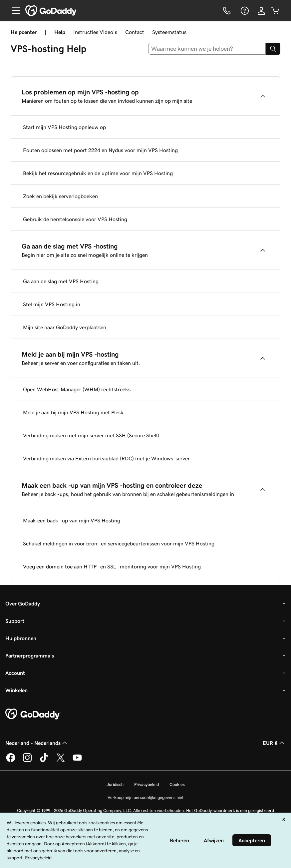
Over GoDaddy (23, 603)
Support (15, 621)
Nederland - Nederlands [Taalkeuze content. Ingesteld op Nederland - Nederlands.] (37, 743)
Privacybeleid (146, 784)
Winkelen (16, 690)
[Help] (244, 11)
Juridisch (115, 784)
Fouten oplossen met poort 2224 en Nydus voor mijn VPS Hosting (100, 150)
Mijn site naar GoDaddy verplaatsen (65, 327)
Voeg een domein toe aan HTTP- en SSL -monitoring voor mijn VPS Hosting (112, 566)
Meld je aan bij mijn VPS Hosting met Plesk (73, 412)
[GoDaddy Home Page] (33, 714)
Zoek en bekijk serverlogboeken (60, 196)
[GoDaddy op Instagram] (27, 761)
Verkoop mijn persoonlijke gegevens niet (146, 797)
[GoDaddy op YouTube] (77, 761)
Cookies (177, 784)
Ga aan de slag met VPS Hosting (61, 281)
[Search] (273, 49)
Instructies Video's (95, 32)
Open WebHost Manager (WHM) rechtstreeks (77, 389)
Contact (135, 32)
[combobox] (207, 49)
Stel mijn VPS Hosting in (52, 304)
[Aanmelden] (261, 11)
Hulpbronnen (21, 638)
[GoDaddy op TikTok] (44, 761)
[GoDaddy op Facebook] (11, 761)
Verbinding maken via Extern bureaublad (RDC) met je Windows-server (106, 458)
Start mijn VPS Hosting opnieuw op (64, 127)
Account (15, 673)
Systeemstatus (169, 32)
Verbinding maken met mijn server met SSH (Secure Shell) (91, 435)
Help (60, 32)
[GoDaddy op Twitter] (61, 761)
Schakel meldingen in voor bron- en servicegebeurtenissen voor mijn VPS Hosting (119, 543)
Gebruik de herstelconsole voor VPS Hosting (75, 219)
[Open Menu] (13, 11)
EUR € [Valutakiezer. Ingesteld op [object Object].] (274, 743)
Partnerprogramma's (30, 656)
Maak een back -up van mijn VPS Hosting (72, 520)
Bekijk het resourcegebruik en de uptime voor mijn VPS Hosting (98, 173)
